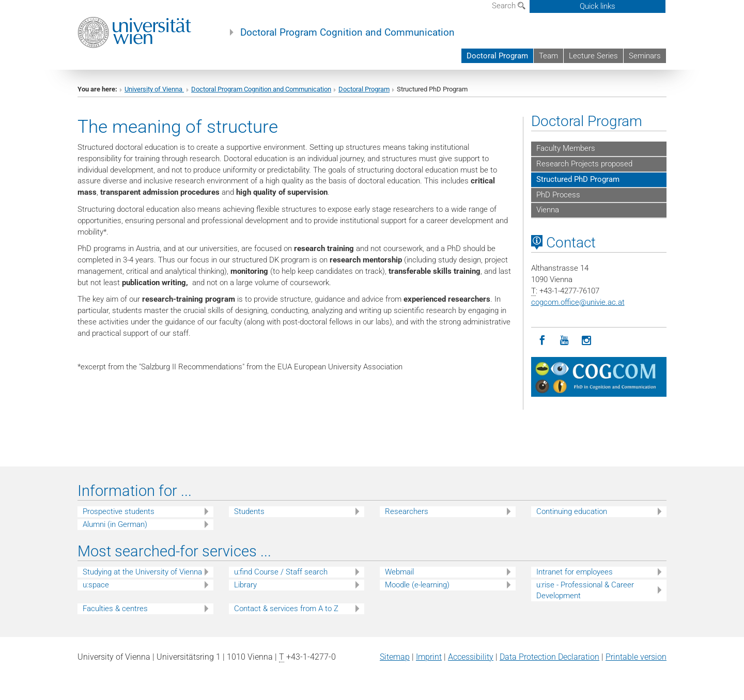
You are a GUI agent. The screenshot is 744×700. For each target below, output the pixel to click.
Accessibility (471, 657)
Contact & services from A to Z (286, 609)
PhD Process (558, 195)
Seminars (645, 56)
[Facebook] (542, 341)
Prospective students (119, 511)
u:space (96, 585)
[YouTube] (564, 341)
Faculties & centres (115, 609)
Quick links (598, 6)
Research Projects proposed (584, 164)
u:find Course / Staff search (281, 572)
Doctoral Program (497, 56)
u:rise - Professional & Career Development (585, 590)
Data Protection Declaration (549, 657)
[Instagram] (587, 341)
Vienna (548, 210)
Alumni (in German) (115, 524)
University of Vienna (154, 89)
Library (245, 585)
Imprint (429, 657)
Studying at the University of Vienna (142, 572)
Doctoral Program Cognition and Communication (347, 33)
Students (249, 511)
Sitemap (395, 657)
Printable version (636, 657)
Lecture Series (593, 56)
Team (548, 56)
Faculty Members (566, 148)
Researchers (407, 511)
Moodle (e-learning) (417, 585)
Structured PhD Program (578, 179)
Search (509, 6)
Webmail (399, 572)
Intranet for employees (575, 572)
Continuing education (572, 511)
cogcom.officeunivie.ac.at (578, 302)
